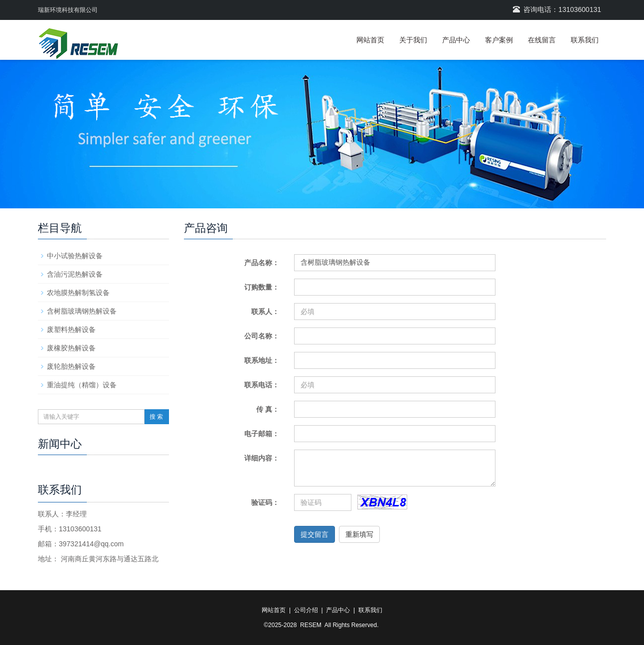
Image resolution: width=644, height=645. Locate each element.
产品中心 (456, 40)
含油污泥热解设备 (75, 274)
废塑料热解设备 (71, 329)
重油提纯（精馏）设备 (82, 385)
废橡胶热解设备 (71, 348)
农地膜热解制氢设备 (78, 293)
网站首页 (370, 40)
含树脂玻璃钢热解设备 (82, 311)
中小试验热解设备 (75, 256)
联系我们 (585, 40)
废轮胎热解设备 (71, 366)
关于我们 (413, 40)
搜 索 (156, 417)
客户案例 (499, 40)
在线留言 (542, 40)
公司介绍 (306, 610)
